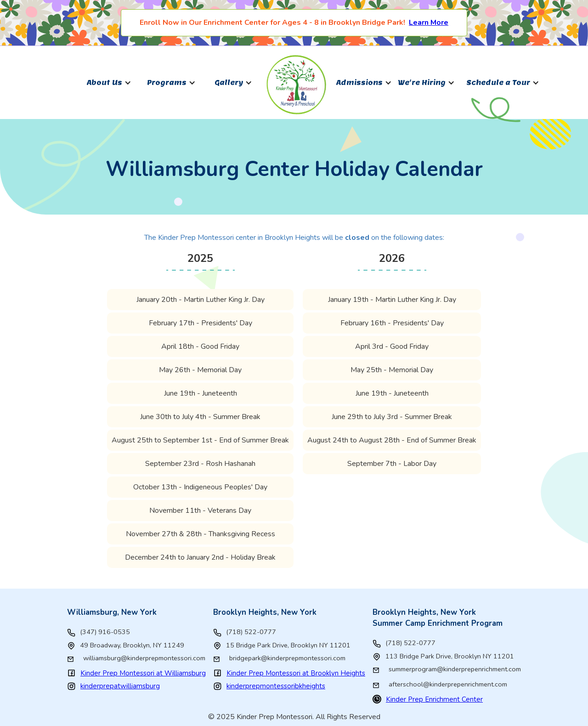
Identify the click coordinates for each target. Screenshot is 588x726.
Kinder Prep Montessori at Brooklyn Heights (296, 673)
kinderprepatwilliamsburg (120, 686)
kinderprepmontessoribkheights (276, 686)
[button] (109, 83)
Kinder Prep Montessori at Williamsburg (143, 673)
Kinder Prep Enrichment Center (434, 699)
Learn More (429, 23)
